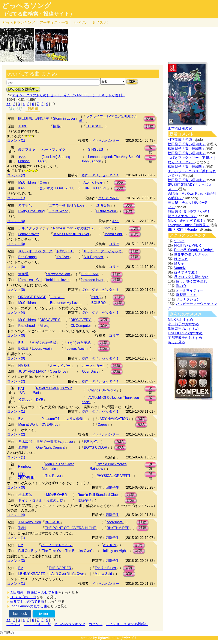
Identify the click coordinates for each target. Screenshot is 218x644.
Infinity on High (114, 551)
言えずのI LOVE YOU (56, 188)
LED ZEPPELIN (26, 476)
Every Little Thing (31, 211)
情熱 (56, 126)
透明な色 (103, 205)
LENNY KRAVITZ (32, 574)
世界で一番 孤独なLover (67, 205)
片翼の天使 (55, 500)
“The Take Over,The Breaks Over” (67, 551)
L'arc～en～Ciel (30, 280)
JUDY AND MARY (32, 371)
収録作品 (84, 500)
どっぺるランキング (70, 624)
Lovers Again (42, 349)
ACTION (110, 545)
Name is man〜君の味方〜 (73, 228)
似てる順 (15, 109)
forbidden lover (57, 280)
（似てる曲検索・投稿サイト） (38, 14)
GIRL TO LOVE (95, 188)
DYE (40, 400)
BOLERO (98, 303)
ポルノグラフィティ (34, 228)
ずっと (179, 241)
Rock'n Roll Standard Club (98, 495)
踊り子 (179, 263)
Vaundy (180, 268)
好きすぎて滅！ (186, 272)
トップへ (13, 624)
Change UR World (102, 390)
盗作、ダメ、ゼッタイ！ (100, 175)
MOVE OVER (56, 495)
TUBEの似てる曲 (23, 597)
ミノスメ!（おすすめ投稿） (127, 624)
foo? (108, 228)
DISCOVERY (50, 320)
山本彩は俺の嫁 (180, 128)
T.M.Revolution (30, 522)
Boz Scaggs (27, 257)
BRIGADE (53, 522)
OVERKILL (50, 425)
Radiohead (26, 326)
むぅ (116, 221)
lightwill (104, 638)
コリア (114, 244)
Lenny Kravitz (29, 234)
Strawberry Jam (58, 274)
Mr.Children (27, 182)
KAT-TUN (22, 390)
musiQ (96, 297)
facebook (20, 614)
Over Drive (58, 371)
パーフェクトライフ (56, 545)
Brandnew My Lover (65, 303)
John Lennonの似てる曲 (28, 606)
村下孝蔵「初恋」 (182, 140)
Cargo (102, 425)
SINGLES (95, 149)
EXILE (23, 349)
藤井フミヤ (27, 149)
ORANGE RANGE (32, 297)
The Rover (53, 476)
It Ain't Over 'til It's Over (71, 234)
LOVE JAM (89, 274)
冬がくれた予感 (44, 343)
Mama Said (113, 234)
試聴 (150, 118)
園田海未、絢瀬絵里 (34, 118)
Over (43, 182)
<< (8, 104)
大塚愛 (23, 274)
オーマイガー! (60, 366)
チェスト (57, 297)
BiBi (21, 343)
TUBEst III (94, 126)
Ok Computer (81, 326)
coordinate (115, 522)
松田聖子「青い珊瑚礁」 (187, 144)
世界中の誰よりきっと (191, 254)
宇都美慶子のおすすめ (185, 338)
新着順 (33, 109)
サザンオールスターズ (35, 251)
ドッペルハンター (105, 141)
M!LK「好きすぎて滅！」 (187, 221)
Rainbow (25, 466)
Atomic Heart (93, 182)
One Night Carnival (51, 447)
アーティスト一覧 (37, 624)
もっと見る (176, 342)
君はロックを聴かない (191, 277)
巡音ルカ (25, 400)
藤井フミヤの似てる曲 (27, 602)
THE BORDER (60, 568)
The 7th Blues (105, 568)
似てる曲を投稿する (23, 89)
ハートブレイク (54, 149)
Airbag (45, 326)
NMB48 (24, 366)
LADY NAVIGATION (113, 419)
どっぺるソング (26, 6)
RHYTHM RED (118, 528)
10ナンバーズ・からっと (103, 251)
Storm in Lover (64, 118)
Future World (58, 211)
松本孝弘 (25, 495)
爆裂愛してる (186, 295)
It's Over (63, 257)
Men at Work (28, 425)
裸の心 (181, 286)
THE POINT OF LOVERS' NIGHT (70, 528)
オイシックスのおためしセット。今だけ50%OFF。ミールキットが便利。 (69, 95)
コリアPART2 (109, 198)
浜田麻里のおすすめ (183, 329)
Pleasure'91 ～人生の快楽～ (64, 419)
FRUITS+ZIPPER (187, 245)
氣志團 (23, 447)
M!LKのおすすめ (180, 320)
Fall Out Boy (28, 551)
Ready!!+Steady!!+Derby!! (194, 250)
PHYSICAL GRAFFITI (113, 476)
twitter (44, 614)
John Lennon (24, 159)
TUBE (23, 126)
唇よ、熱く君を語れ (191, 281)
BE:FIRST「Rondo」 (184, 230)
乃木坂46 (25, 205)
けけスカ (181, 259)
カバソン (80, 23)
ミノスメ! (100, 23)
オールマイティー (190, 290)
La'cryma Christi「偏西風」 (189, 225)
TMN (22, 528)
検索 (132, 81)
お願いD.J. (65, 251)
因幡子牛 (112, 487)
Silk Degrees (93, 257)
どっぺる (19, 23)
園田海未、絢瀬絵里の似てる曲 (34, 593)
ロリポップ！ (127, 638)
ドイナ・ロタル (30, 500)
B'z (21, 419)
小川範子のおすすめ (183, 324)
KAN (22, 188)
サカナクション (188, 299)
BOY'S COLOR (95, 447)
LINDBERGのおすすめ (185, 333)
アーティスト (54, 23)
